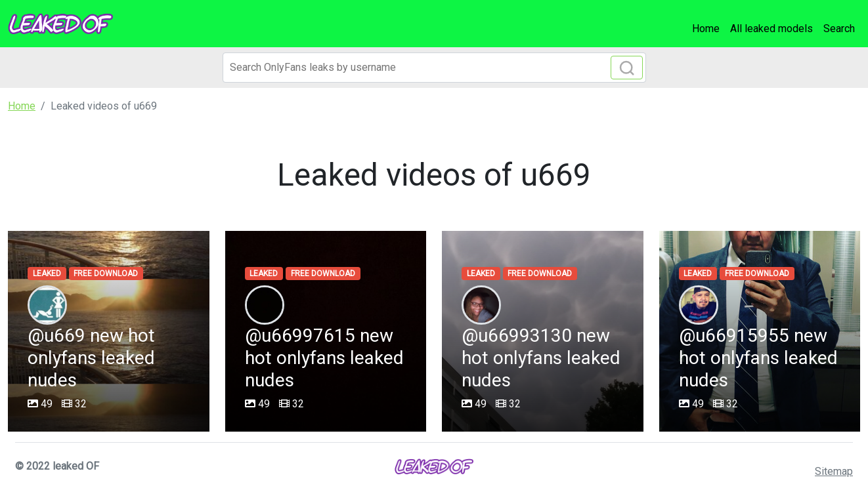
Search (839, 29)
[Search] (434, 68)
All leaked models (771, 29)
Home (706, 29)
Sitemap (834, 471)
